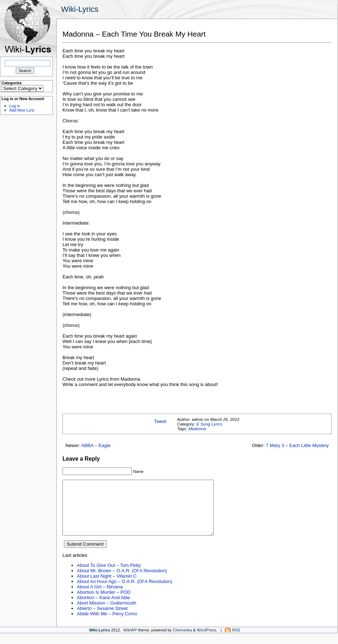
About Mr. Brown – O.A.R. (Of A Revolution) (122, 581)
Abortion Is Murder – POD (104, 603)
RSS (236, 641)
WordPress (207, 641)
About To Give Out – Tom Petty (109, 576)
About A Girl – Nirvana (100, 598)
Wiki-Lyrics (80, 9)
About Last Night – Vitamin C (107, 587)
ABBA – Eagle (96, 445)
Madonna (197, 429)
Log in (15, 106)
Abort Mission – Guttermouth (107, 614)
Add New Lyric (22, 110)
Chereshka (182, 641)
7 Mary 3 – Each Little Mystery (297, 445)
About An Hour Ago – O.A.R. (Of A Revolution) (125, 592)
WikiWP (130, 641)
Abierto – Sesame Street (102, 619)
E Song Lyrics (209, 424)
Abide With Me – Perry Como (107, 624)
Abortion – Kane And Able (103, 608)
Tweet (160, 421)
